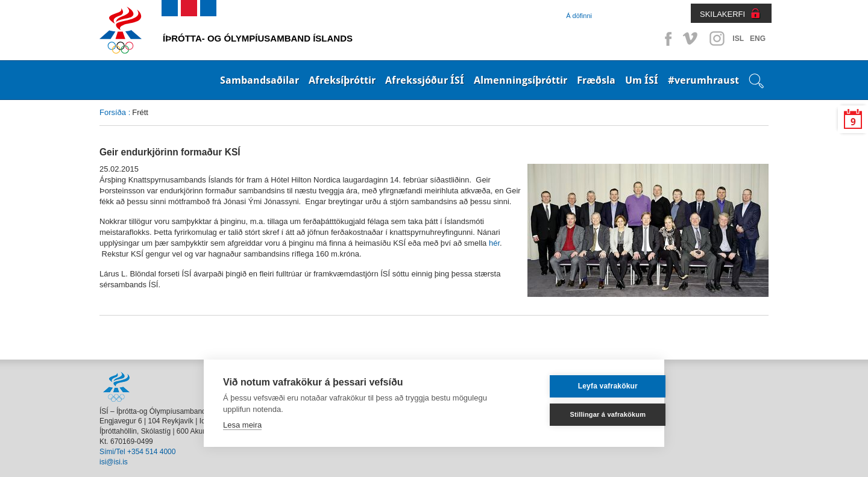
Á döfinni (579, 16)
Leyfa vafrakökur (587, 386)
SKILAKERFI (722, 14)
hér (494, 243)
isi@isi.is (114, 462)
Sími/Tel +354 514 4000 (137, 452)
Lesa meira (242, 425)
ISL (738, 39)
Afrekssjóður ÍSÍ (425, 80)
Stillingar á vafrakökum (587, 414)
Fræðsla (596, 80)
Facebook (666, 39)
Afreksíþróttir (342, 80)
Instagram (717, 39)
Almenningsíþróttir (520, 80)
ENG (758, 39)
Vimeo (691, 39)
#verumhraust (703, 80)
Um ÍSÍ (642, 80)
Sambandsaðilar (259, 80)
